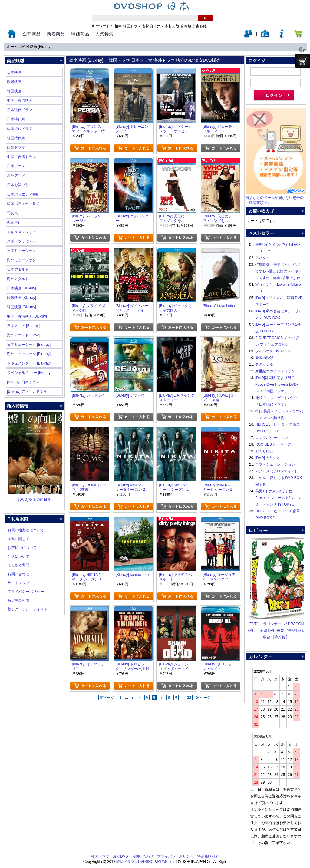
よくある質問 (18, 565)
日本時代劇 (16, 119)
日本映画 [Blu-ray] (21, 288)
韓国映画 (14, 91)
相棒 (118, 26)
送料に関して (18, 539)
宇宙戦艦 (200, 26)
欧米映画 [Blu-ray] (37, 47)
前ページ (107, 698)
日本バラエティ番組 (23, 194)
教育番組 (14, 223)
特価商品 (80, 34)
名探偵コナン (153, 26)
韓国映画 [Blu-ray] (21, 307)
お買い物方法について (26, 530)
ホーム (12, 47)
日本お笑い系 (18, 185)
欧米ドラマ (16, 147)
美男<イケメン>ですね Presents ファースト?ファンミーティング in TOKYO (278, 498)
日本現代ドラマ (20, 110)
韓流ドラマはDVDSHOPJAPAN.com (146, 862)
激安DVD (120, 856)
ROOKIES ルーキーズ (273, 444)
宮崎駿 (186, 26)
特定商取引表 (18, 600)
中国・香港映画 (20, 101)
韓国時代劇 (16, 138)
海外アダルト (18, 279)
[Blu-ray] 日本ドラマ (23, 382)
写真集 (12, 213)
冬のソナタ (264, 365)
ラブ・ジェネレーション (275, 464)
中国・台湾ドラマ (21, 157)
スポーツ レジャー (22, 241)
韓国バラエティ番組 (23, 204)
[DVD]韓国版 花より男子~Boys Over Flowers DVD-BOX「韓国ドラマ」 (277, 384)
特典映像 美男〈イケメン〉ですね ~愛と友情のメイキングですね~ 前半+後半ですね (279, 271)
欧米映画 (14, 82)
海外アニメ (16, 176)
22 (189, 698)
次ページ (203, 698)
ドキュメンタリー (21, 232)
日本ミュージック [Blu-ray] (29, 345)
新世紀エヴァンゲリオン (275, 371)
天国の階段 (264, 358)
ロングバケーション (272, 438)
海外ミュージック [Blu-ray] (29, 354)
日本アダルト (18, 269)
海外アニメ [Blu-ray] (23, 335)
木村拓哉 (172, 26)
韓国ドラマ (132, 26)
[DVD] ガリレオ (268, 458)
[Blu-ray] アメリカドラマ (27, 391)
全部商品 (32, 34)
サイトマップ (18, 583)
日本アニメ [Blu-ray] (23, 326)
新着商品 (56, 34)
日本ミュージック (21, 251)
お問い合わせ (18, 574)
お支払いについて (22, 548)
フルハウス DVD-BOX (273, 351)
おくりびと (264, 451)
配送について (18, 556)
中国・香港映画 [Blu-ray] (27, 316)
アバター (262, 258)
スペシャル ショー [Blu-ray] (29, 373)
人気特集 (104, 34)
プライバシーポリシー (26, 592)
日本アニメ (16, 166)
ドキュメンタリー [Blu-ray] (29, 363)
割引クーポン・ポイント (28, 609)
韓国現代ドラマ (20, 129)
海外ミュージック (21, 260)
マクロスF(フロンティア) (276, 471)
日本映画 (14, 72)
